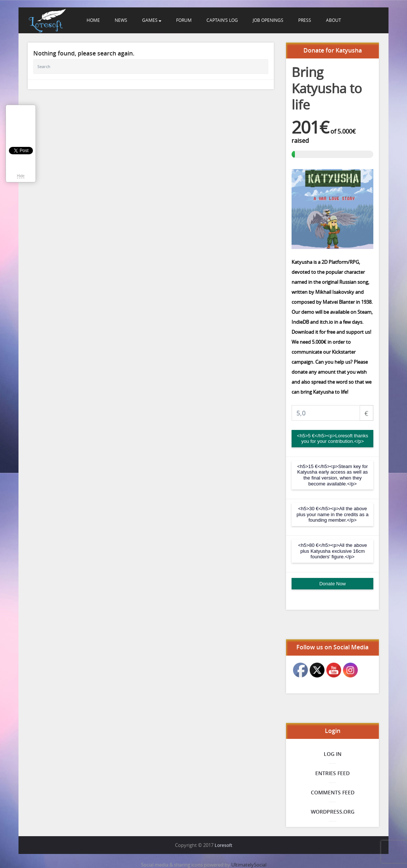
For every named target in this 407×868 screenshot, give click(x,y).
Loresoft (223, 845)
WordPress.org (333, 812)
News (121, 20)
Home (93, 20)
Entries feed (332, 773)
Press (305, 20)
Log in (333, 754)
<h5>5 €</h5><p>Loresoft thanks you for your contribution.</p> (333, 439)
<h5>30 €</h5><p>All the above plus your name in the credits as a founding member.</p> (333, 514)
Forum (184, 20)
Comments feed (333, 792)
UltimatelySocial (249, 865)
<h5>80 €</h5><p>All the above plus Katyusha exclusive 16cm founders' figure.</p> (333, 551)
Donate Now (333, 584)
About (334, 20)
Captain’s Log (222, 20)
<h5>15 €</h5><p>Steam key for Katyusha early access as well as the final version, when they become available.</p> (332, 475)
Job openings (268, 20)
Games (152, 20)
